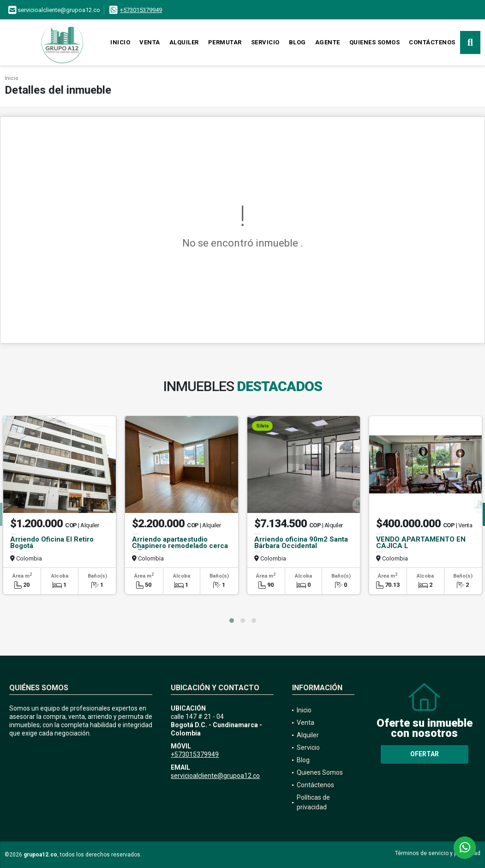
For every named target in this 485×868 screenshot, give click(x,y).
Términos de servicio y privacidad (438, 853)
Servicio (265, 42)
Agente (328, 42)
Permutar (225, 42)
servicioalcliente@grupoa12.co (215, 776)
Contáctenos (432, 42)
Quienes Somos (375, 42)
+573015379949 (141, 10)
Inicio (120, 42)
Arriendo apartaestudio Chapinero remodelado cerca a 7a (180, 546)
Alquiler (184, 42)
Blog (297, 42)
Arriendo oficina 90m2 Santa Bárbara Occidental (301, 542)
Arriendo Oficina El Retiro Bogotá (52, 542)
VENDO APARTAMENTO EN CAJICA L (421, 542)
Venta (150, 42)
